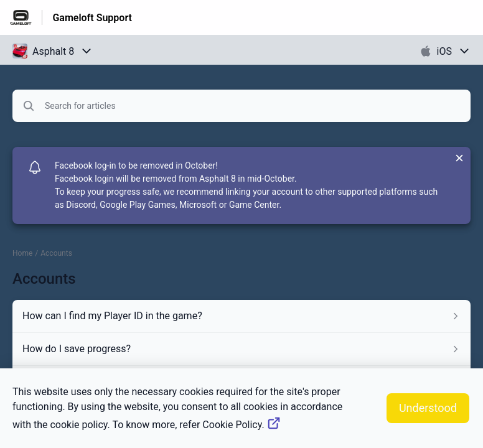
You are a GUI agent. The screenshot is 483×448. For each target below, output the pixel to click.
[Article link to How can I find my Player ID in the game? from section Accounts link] (241, 316)
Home (22, 253)
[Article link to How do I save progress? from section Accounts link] (241, 349)
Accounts (56, 253)
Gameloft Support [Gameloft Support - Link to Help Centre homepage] (92, 18)
